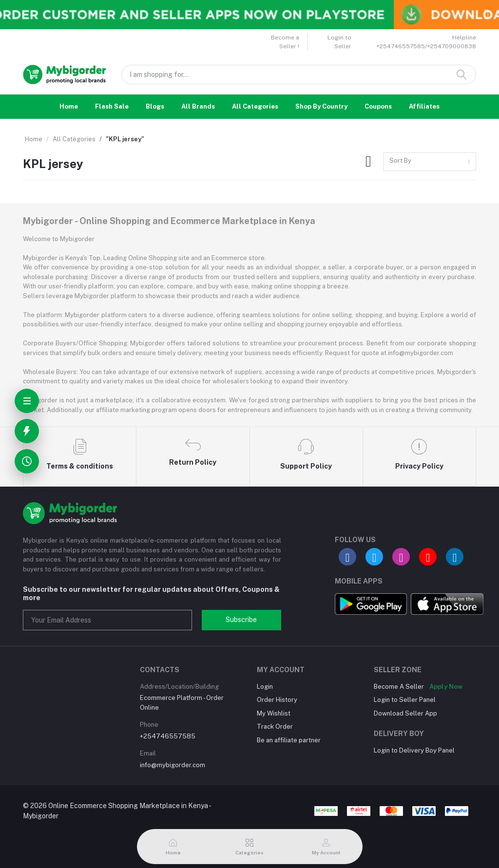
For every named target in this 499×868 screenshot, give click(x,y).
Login (265, 687)
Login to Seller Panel (405, 700)
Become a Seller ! (285, 42)
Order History (277, 700)
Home (69, 106)
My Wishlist (274, 713)
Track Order (275, 726)
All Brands (198, 106)
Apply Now (446, 687)
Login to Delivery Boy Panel (414, 750)
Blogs (155, 106)
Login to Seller (339, 42)
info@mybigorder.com (173, 765)
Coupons (378, 106)
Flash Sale (112, 106)
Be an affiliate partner (289, 740)
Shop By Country (321, 106)
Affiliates (424, 106)
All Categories (255, 106)
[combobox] (430, 162)
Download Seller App (405, 713)
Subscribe (241, 620)
